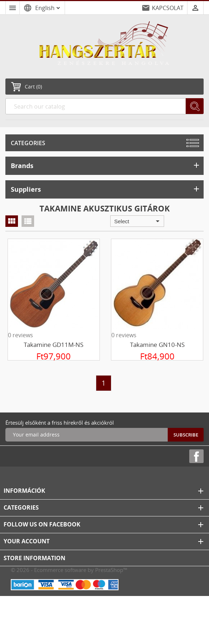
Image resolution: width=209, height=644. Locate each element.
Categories (28, 143)
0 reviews (20, 335)
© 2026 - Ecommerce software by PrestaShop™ (69, 570)
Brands (106, 165)
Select (138, 221)
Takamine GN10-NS (157, 345)
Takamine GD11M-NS (54, 345)
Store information (34, 558)
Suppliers (106, 189)
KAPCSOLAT (168, 8)
